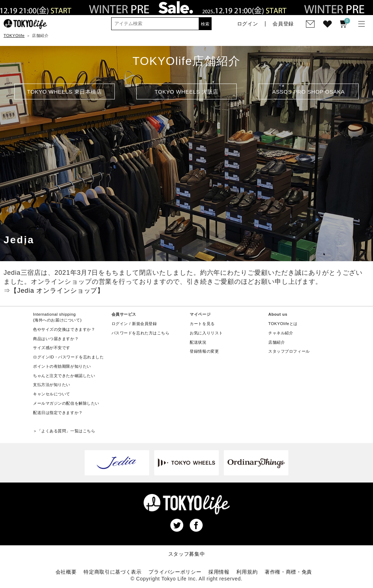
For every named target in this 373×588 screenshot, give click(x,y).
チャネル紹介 (281, 333)
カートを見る (202, 324)
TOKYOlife (14, 36)
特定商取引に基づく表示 (113, 572)
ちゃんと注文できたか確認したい (64, 376)
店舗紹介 (277, 342)
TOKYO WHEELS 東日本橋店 (64, 92)
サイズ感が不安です (52, 348)
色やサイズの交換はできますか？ (64, 329)
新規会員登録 (144, 324)
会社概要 (66, 572)
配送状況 (198, 342)
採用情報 (219, 572)
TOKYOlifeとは (283, 324)
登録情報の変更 (204, 351)
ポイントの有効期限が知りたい (62, 366)
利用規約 (247, 572)
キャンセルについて (52, 394)
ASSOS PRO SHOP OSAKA (308, 92)
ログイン (120, 324)
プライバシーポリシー (175, 572)
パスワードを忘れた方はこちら (141, 333)
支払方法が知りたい (52, 385)
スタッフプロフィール (289, 351)
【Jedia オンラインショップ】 (57, 291)
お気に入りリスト (206, 333)
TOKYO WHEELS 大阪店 (186, 92)
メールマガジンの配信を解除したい (66, 403)
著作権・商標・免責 (288, 572)
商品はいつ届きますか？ (56, 339)
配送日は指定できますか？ (58, 413)
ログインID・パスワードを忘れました (68, 357)
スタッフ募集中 (187, 554)
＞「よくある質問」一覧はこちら (64, 431)
